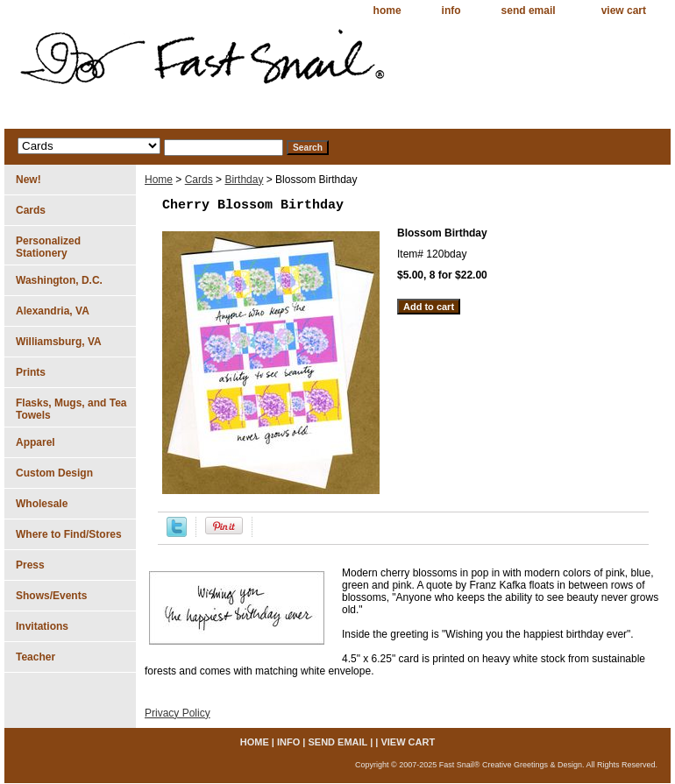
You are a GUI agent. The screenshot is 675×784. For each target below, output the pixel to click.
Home (159, 180)
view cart (624, 11)
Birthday (244, 180)
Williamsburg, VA (59, 342)
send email (529, 11)
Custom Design (54, 473)
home (387, 11)
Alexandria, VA (53, 311)
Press (30, 565)
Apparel (36, 442)
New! (28, 180)
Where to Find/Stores (69, 534)
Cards (199, 180)
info (451, 11)
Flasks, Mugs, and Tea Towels (71, 409)
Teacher (36, 657)
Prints (31, 372)
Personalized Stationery (48, 247)
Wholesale (42, 504)
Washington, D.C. (59, 280)
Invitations (42, 626)
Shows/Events (51, 596)
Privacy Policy (178, 713)
